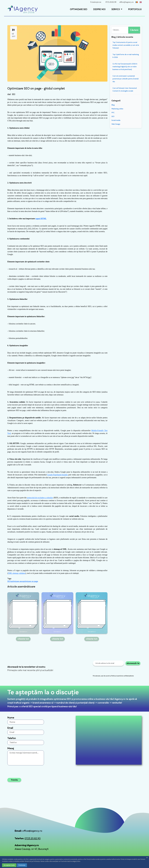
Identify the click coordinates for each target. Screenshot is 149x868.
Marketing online (117, 109)
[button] (121, 10)
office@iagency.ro (126, 2)
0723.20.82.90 (111, 2)
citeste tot (23, 639)
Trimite (14, 780)
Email (10, 728)
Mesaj (11, 748)
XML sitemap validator (17, 573)
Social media (116, 120)
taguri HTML (41, 219)
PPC (113, 113)
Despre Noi (99, 9)
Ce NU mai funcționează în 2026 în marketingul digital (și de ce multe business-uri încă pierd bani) (125, 67)
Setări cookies (131, 860)
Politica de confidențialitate (79, 860)
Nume (11, 718)
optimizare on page (30, 581)
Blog (113, 105)
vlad (9, 94)
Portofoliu (135, 9)
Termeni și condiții (109, 860)
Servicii (116, 9)
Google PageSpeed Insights (57, 475)
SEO (14, 94)
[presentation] (109, 671)
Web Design (116, 124)
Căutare (134, 30)
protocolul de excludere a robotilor (40, 498)
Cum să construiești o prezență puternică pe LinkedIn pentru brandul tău (126, 79)
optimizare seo (17, 581)
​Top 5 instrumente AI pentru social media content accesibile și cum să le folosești (126, 45)
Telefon (12, 738)
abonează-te (133, 663)
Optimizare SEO (79, 9)
